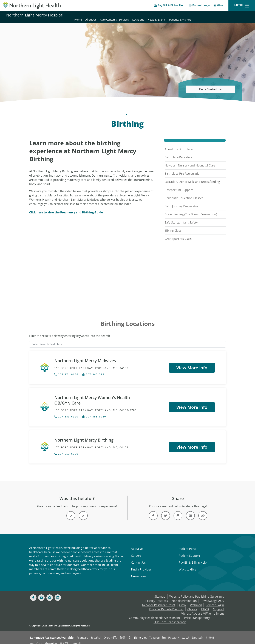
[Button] (71, 511)
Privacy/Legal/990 (212, 597)
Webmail (196, 601)
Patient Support (189, 551)
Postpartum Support (179, 186)
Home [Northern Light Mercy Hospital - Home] (135, 15)
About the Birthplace (179, 145)
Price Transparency (197, 614)
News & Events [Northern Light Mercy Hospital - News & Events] (214, 15)
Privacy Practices (157, 597)
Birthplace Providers (179, 153)
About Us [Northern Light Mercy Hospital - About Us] (148, 15)
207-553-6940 (94, 413)
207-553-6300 (66, 450)
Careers (136, 551)
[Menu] (242, 5)
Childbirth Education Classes (184, 194)
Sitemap (160, 592)
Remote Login (215, 601)
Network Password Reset (159, 601)
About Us (137, 544)
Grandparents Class (178, 235)
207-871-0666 (66, 370)
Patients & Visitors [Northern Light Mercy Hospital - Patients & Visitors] (238, 15)
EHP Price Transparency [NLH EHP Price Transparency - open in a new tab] (170, 618)
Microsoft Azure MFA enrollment (202, 609)
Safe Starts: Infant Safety (181, 218)
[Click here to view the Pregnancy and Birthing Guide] (66, 208)
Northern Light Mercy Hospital (35, 15)
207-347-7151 (94, 370)
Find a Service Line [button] (210, 85)
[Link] (153, 511)
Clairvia (192, 605)
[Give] (218, 6)
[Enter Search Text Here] (127, 340)
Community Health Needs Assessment (155, 614)
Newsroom (138, 572)
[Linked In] (58, 593)
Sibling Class (173, 226)
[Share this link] (203, 511)
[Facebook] (33, 593)
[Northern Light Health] (32, 5)
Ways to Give (187, 565)
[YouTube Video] (92, 257)
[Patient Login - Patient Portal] (199, 6)
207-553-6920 (66, 413)
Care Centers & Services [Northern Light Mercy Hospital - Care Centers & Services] (172, 15)
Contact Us (138, 558)
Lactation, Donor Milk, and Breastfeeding (192, 177)
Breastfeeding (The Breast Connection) (191, 210)
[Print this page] (178, 511)
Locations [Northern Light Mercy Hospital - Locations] (195, 15)
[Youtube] (41, 593)
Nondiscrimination (184, 597)
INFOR (205, 605)
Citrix (183, 601)
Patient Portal (188, 544)
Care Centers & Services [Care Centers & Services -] (154, 110)
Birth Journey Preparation (182, 202)
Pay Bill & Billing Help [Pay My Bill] (193, 558)
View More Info (192, 363)
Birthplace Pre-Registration (183, 169)
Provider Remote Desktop (166, 605)
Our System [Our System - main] (81, 110)
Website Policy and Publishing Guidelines (197, 592)
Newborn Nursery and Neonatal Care (190, 161)
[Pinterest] (50, 593)
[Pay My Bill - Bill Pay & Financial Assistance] (170, 6)
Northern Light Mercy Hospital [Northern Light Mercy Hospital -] (113, 110)
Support (219, 605)
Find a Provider (141, 565)
